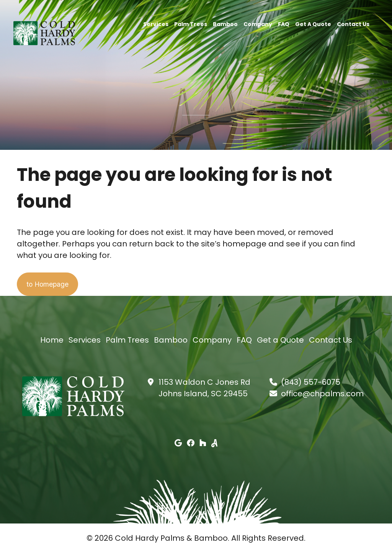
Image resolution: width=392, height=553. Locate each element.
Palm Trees (191, 24)
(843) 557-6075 (311, 382)
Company (258, 24)
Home (52, 340)
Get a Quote (313, 24)
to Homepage (54, 284)
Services (156, 24)
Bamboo (225, 24)
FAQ (284, 24)
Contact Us (353, 24)
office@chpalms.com (322, 394)
